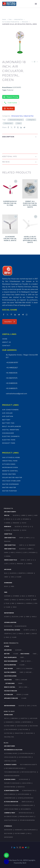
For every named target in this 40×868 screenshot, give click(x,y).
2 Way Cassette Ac (10, 545)
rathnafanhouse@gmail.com (16, 394)
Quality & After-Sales (11, 820)
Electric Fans (9, 440)
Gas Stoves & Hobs (11, 457)
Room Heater (8, 626)
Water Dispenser (10, 484)
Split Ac (7, 515)
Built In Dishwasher (11, 661)
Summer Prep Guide (10, 798)
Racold (35, 634)
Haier (36, 515)
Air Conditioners (10, 410)
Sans (20, 687)
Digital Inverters (11, 430)
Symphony (30, 573)
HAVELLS (34, 617)
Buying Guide (8, 715)
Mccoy (28, 600)
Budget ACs (21, 787)
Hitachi (8, 519)
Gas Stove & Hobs (22, 726)
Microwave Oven (10, 467)
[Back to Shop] (35, 62)
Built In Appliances (10, 657)
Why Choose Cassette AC (29, 772)
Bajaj (6, 573)
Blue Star (15, 617)
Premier (19, 694)
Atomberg (16, 596)
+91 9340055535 (12, 383)
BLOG (6, 743)
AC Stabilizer (8, 694)
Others (7, 646)
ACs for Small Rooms (11, 753)
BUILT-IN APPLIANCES (30, 830)
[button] (4, 144)
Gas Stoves (8, 680)
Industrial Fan (19, 19)
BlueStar (16, 515)
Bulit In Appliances (11, 729)
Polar (7, 603)
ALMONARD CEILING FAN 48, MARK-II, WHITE (10, 239)
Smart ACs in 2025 (27, 802)
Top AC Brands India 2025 (12, 772)
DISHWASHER (18, 830)
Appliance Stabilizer (11, 698)
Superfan (29, 603)
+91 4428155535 (12, 373)
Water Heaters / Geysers (12, 630)
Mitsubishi (26, 519)
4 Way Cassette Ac (10, 549)
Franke (20, 683)
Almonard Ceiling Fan (16, 120)
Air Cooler (7, 413)
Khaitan (21, 600)
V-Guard (19, 577)
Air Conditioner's (10, 512)
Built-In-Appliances (12, 426)
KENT (22, 617)
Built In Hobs (25, 654)
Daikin (30, 515)
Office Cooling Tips (10, 757)
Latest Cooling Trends (11, 809)
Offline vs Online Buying (27, 820)
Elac (15, 634)
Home (4, 19)
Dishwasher (8, 433)
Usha (12, 577)
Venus (15, 607)
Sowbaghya (20, 603)
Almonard (25, 22)
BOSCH (29, 661)
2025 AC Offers (26, 783)
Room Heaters (9, 474)
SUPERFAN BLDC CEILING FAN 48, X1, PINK (10, 203)
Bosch (6, 586)
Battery (6, 420)
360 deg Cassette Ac (11, 560)
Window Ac (8, 526)
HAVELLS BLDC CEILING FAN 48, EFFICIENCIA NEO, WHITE (30, 240)
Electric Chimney (9, 726)
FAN (29, 833)
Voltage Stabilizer (11, 481)
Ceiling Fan (31, 120)
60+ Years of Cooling (11, 816)
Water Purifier (9, 491)
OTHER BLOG (8, 826)
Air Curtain (8, 416)
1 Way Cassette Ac (10, 538)
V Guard (8, 607)
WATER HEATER (8, 830)
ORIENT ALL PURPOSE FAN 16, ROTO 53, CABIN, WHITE (30, 204)
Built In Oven (8, 668)
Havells (14, 600)
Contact (6, 346)
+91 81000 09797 (12, 362)
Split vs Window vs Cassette (28, 765)
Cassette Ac (8, 534)
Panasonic (16, 523)
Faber (12, 586)
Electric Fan (8, 123)
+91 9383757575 (12, 378)
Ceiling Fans (29, 733)
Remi (13, 603)
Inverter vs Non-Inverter (12, 776)
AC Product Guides (10, 765)
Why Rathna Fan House (26, 813)
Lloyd (18, 519)
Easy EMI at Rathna (10, 787)
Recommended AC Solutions (13, 750)
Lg (13, 519)
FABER (28, 617)
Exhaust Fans (9, 443)
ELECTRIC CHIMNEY (20, 833)
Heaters (18, 722)
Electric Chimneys (11, 436)
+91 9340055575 (12, 388)
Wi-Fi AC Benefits (26, 809)
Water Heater (9, 487)
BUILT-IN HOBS (8, 833)
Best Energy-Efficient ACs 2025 (15, 768)
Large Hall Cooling (10, 761)
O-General (7, 523)
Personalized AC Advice (27, 816)
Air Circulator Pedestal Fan (11, 22)
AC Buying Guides (10, 779)
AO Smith (7, 617)
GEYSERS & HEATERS (10, 622)
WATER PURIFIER (8, 837)
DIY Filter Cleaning (24, 794)
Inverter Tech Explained (11, 805)
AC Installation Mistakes (26, 798)
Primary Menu (36, 4)
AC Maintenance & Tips (11, 790)
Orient (6, 577)
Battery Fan (8, 423)
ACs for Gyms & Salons (26, 753)
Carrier (23, 515)
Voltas (24, 523)
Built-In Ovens (24, 729)
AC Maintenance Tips (28, 790)
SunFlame (28, 672)
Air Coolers (34, 718)
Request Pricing (11, 97)
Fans (10, 19)
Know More (10, 322)
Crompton (21, 573)
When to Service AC (10, 794)
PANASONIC (29, 668)
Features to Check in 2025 (12, 783)
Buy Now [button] (8, 108)
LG (23, 668)
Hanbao (7, 600)
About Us (7, 342)
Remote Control (10, 471)
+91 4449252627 (12, 368)
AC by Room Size (24, 779)
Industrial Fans (10, 461)
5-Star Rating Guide (27, 805)
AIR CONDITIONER (9, 746)
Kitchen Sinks (9, 464)
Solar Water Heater (12, 477)
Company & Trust (10, 813)
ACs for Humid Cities (25, 757)
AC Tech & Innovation (11, 802)
